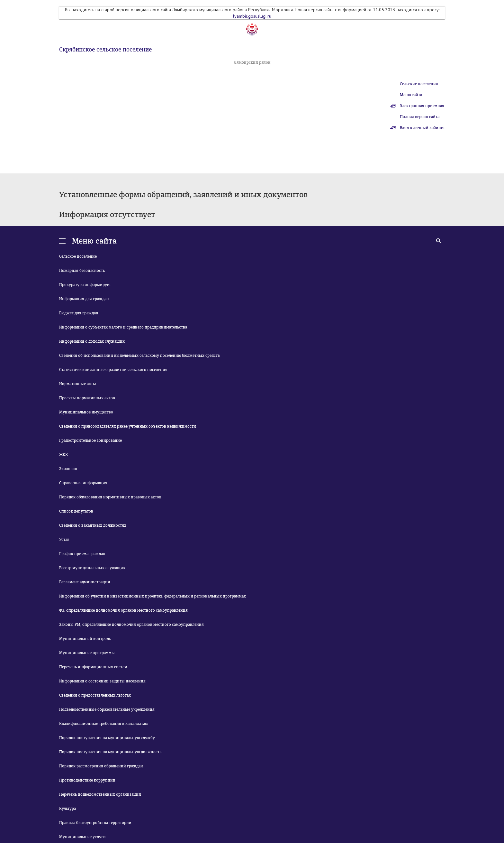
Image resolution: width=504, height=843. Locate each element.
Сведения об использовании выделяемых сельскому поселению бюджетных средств (139, 356)
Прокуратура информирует (85, 285)
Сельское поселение (78, 256)
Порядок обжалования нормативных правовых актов (110, 497)
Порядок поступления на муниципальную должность (110, 752)
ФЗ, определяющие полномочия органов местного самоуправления (123, 610)
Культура (67, 809)
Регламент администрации (85, 582)
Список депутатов (76, 511)
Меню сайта (411, 95)
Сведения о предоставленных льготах (95, 695)
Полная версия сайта (420, 117)
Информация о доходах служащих (92, 341)
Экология (68, 469)
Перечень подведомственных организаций (100, 794)
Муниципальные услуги (82, 837)
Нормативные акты (78, 384)
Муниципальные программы (87, 653)
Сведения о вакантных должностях (93, 525)
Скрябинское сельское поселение (105, 50)
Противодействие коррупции (87, 780)
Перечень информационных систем (93, 667)
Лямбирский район (252, 62)
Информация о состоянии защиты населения (102, 681)
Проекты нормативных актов (87, 398)
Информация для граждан (84, 299)
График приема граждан (82, 554)
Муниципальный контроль (85, 639)
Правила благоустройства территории (95, 823)
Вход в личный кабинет (422, 128)
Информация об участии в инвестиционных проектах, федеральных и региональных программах (153, 596)
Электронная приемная (422, 106)
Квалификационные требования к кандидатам (104, 724)
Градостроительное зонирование (90, 440)
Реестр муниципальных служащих (92, 568)
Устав (64, 540)
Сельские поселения (419, 84)
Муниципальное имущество (86, 412)
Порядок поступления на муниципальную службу (107, 738)
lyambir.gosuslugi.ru (252, 16)
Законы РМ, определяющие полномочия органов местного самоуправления (131, 625)
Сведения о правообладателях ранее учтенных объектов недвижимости (128, 426)
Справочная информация (83, 483)
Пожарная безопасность (82, 271)
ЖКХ (63, 455)
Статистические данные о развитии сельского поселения (113, 370)
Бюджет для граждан (79, 313)
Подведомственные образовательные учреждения (107, 709)
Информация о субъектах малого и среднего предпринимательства (123, 327)
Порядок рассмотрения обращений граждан (101, 766)
